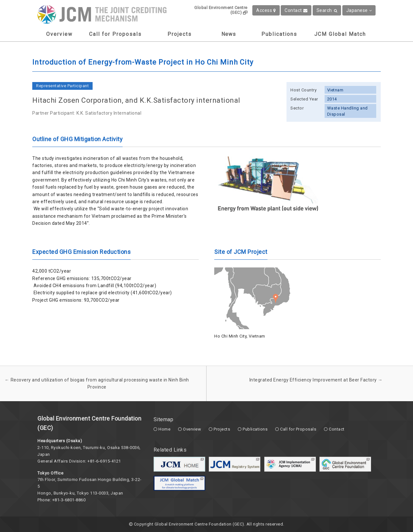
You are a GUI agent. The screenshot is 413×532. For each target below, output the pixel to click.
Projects (180, 34)
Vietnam (335, 90)
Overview (59, 34)
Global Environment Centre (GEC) (221, 10)
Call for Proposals (115, 34)
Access (266, 10)
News (229, 34)
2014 (332, 99)
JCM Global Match (340, 34)
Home (164, 429)
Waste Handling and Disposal (348, 111)
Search (327, 10)
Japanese (359, 10)
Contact (296, 10)
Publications (279, 34)
